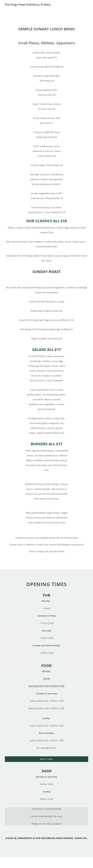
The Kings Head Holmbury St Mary (28, 4)
